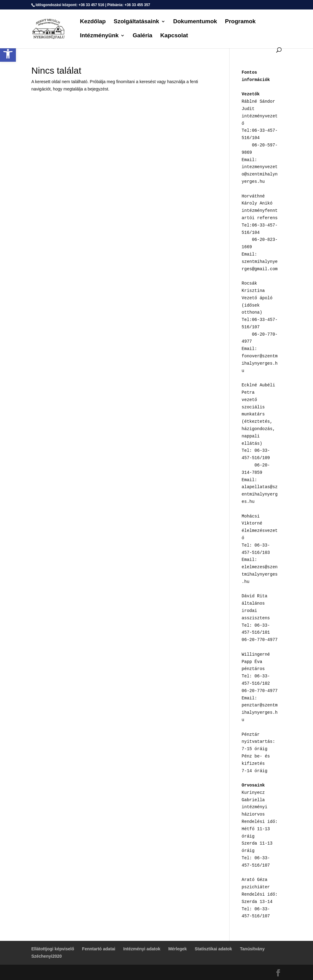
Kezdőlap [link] (93, 22)
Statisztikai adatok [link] (213, 949)
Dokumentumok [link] (195, 22)
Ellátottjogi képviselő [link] (53, 949)
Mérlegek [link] (177, 949)
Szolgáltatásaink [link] (136, 22)
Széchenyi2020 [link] (46, 956)
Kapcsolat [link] (174, 36)
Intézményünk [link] (99, 36)
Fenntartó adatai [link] (99, 949)
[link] (8, 54)
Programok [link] (240, 22)
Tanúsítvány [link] (252, 949)
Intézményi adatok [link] (142, 949)
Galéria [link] (142, 36)
